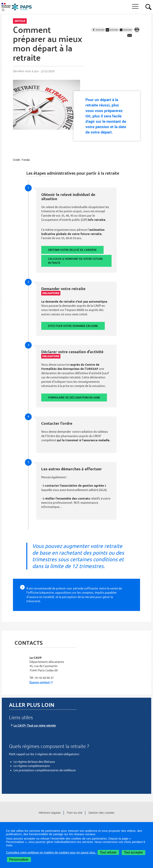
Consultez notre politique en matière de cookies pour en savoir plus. (51, 852)
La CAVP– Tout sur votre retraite (35, 725)
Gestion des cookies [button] (101, 813)
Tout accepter (133, 852)
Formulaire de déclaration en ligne (74, 397)
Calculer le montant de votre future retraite (76, 261)
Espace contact (40, 682)
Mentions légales (50, 813)
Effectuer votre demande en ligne (73, 326)
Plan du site (75, 813)
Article (20, 21)
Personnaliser (19, 860)
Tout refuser (108, 852)
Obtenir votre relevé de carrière (72, 250)
